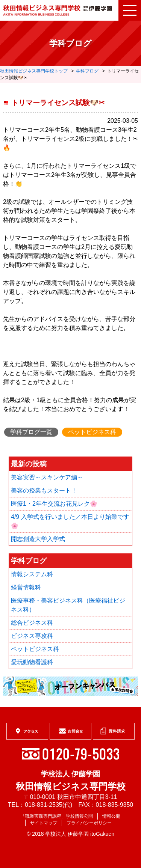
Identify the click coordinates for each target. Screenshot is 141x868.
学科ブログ (87, 71)
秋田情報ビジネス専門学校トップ (34, 71)
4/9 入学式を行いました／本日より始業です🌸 (70, 521)
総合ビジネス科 (32, 623)
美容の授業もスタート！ (44, 491)
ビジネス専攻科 (32, 636)
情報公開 (111, 816)
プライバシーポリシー (89, 823)
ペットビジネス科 (92, 432)
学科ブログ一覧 (31, 432)
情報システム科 (32, 574)
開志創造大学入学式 (38, 539)
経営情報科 (26, 587)
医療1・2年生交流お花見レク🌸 (54, 504)
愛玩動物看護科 (32, 662)
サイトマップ (44, 823)
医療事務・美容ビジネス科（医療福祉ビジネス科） (68, 605)
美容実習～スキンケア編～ (47, 477)
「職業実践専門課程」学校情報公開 (57, 816)
